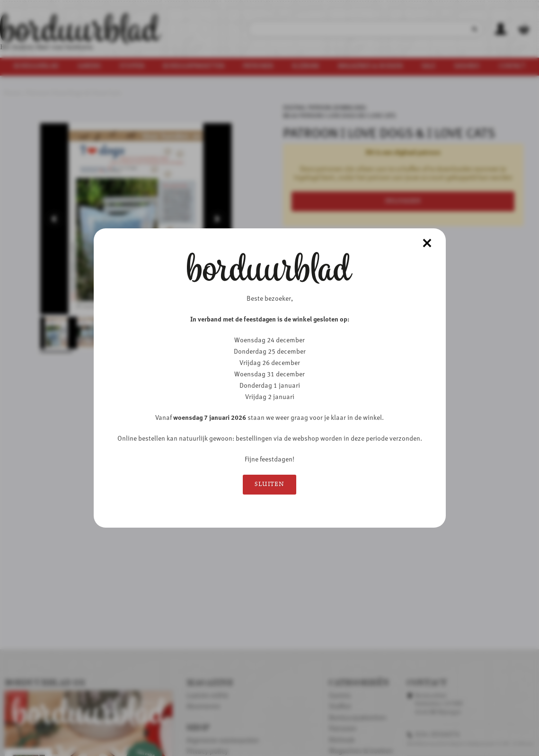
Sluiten (269, 484)
